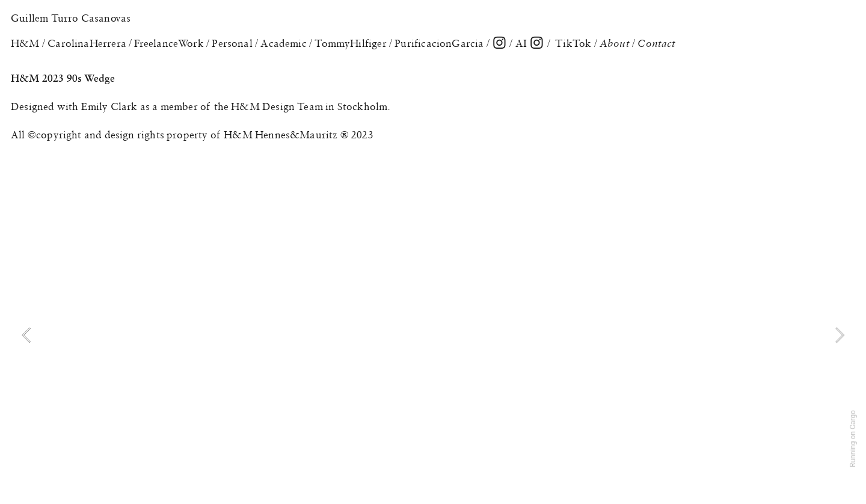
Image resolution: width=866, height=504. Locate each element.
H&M (25, 43)
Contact (656, 43)
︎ (499, 43)
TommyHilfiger (350, 43)
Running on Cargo (853, 439)
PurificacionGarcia (439, 43)
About (616, 43)
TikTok (573, 43)
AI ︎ (529, 43)
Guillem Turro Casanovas (71, 18)
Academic (283, 43)
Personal (232, 43)
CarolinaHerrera (87, 43)
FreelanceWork (169, 43)
